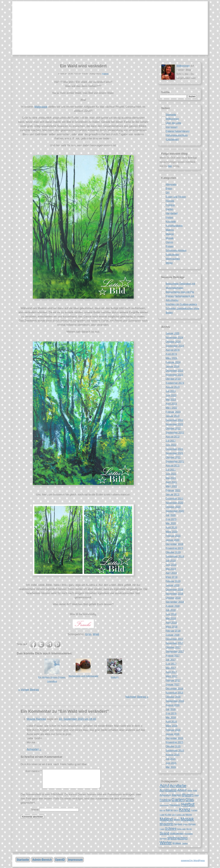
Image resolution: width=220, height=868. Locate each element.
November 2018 (174, 594)
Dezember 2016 (174, 689)
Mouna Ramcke (36, 719)
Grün (88, 634)
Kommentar (34, 771)
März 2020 (172, 532)
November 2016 (174, 693)
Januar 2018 (173, 635)
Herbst (169, 217)
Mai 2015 (171, 767)
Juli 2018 (171, 610)
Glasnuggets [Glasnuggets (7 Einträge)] (164, 805)
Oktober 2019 (173, 552)
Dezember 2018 (174, 590)
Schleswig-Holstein (176, 251)
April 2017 (171, 672)
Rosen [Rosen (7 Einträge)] (162, 829)
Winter (169, 263)
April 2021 (171, 482)
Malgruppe (41, 107)
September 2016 (175, 701)
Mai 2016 (171, 718)
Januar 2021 (173, 495)
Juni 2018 (171, 614)
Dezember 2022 (174, 420)
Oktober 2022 (173, 428)
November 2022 (174, 424)
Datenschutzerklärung (178, 131)
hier (170, 166)
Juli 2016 (171, 709)
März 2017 (172, 676)
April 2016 (171, 722)
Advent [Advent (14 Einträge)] (182, 790)
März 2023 (172, 408)
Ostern (169, 242)
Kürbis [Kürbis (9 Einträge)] (168, 815)
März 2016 (172, 726)
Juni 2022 (171, 445)
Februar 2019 (173, 581)
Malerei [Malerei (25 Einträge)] (166, 819)
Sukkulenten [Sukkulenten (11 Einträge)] (177, 833)
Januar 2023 (173, 416)
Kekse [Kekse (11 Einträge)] (169, 810)
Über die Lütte (173, 123)
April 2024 (171, 354)
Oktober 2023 (173, 379)
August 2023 (173, 387)
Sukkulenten (172, 255)
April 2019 (171, 573)
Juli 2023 (171, 391)
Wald (96, 634)
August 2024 (173, 350)
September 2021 (175, 461)
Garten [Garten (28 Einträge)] (178, 799)
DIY (168, 193)
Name (35, 813)
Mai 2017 (171, 668)
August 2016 (173, 705)
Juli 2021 (171, 470)
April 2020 (171, 528)
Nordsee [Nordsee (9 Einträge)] (178, 824)
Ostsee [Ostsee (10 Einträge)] (192, 824)
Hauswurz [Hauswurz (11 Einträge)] (175, 805)
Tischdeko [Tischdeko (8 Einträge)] (188, 834)
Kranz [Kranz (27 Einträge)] (185, 809)
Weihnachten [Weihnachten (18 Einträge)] (178, 838)
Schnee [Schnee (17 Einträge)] (171, 828)
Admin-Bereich (42, 860)
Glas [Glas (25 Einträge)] (190, 800)
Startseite (171, 115)
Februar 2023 (173, 412)
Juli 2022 (171, 441)
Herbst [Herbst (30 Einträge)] (188, 804)
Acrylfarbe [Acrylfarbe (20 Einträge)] (178, 786)
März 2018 (172, 627)
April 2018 (171, 623)
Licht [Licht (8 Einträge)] (174, 815)
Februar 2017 (173, 680)
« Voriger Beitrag (29, 690)
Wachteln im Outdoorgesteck (181, 304)
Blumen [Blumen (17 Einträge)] (188, 795)
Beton (169, 189)
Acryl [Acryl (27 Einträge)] (164, 785)
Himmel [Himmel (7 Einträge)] (162, 810)
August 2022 (173, 437)
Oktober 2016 (173, 697)
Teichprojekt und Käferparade (83, 676)
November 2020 (174, 503)
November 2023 (174, 375)
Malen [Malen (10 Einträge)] (189, 815)
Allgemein (171, 184)
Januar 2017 (173, 685)
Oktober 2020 (173, 507)
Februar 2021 (173, 490)
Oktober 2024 (173, 342)
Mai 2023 (171, 400)
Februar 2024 (173, 362)
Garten (170, 209)
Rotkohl (115, 677)
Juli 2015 (171, 759)
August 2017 (173, 656)
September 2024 (175, 346)
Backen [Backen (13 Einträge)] (177, 795)
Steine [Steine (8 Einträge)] (189, 829)
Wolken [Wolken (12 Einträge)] (177, 843)
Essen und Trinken (176, 197)
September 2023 (175, 383)
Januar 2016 (173, 734)
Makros (170, 230)
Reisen (170, 246)
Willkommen (183, 66)
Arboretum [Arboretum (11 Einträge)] (165, 795)
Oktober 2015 (173, 746)
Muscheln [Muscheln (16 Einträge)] (167, 824)
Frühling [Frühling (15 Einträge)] (165, 800)
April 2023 (171, 404)
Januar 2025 (173, 333)
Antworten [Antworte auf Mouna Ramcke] (34, 749)
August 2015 (173, 755)
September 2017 (175, 651)
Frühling (170, 205)
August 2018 (173, 606)
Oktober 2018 (173, 598)
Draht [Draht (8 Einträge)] (196, 795)
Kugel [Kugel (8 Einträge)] (162, 815)
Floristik (170, 201)
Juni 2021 (171, 474)
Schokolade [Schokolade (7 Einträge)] (182, 829)
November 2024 (174, 338)
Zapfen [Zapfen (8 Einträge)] (185, 844)
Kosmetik (171, 222)
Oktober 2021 (173, 457)
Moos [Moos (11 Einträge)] (177, 820)
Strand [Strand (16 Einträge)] (164, 833)
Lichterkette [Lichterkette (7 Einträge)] (181, 815)
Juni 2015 (171, 763)
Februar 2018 (173, 631)
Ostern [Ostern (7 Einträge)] (185, 824)
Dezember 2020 (174, 499)
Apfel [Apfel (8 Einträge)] (195, 791)
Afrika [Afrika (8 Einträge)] (190, 791)
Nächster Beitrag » (137, 697)
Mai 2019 (171, 569)
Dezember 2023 (174, 371)
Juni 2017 (171, 664)
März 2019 (172, 577)
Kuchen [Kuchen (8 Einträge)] (194, 810)
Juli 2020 (171, 515)
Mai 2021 (171, 478)
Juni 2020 (171, 519)
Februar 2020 (173, 536)
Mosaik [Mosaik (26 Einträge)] (187, 819)
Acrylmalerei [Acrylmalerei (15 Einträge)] (168, 790)
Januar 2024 (173, 366)
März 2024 (172, 358)
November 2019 (174, 548)
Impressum (172, 127)
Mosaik (170, 238)
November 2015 (174, 742)
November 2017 (174, 643)
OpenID (60, 860)
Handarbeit (172, 213)
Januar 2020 (173, 540)
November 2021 (174, 453)
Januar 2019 (173, 585)
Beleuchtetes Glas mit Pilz (180, 292)
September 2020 (175, 511)
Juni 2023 (171, 395)
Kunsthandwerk (174, 226)
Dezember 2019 (174, 544)
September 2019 (175, 556)
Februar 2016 (173, 730)
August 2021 (173, 466)
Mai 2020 (171, 523)
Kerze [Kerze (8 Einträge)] (176, 810)
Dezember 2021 (174, 449)
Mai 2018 (171, 618)
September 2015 (175, 751)
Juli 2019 (171, 561)
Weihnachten (173, 259)
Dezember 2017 (174, 639)
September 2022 (175, 433)
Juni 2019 (171, 565)
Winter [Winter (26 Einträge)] (166, 843)
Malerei (105, 74)
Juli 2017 (171, 660)
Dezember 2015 (174, 738)
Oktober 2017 (173, 647)
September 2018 (175, 602)
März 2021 (172, 486)
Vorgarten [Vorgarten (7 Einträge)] (163, 838)
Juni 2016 (171, 713)
